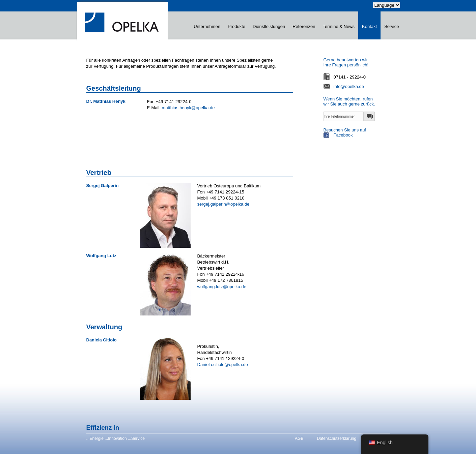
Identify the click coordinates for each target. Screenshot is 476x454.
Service (391, 26)
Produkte (236, 26)
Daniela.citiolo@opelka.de (223, 365)
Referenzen (304, 26)
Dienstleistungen (269, 26)
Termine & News (339, 26)
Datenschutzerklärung (337, 438)
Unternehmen (207, 26)
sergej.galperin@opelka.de (223, 204)
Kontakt (369, 26)
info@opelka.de (349, 86)
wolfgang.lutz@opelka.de (222, 287)
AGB (299, 438)
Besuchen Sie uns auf (362, 133)
